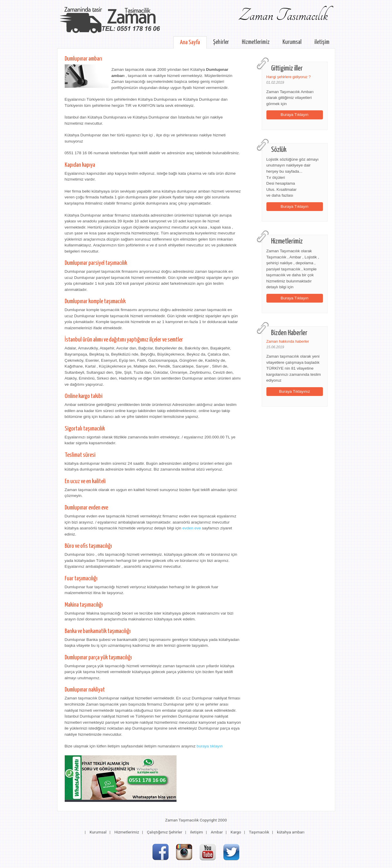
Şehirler (221, 42)
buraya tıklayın (210, 746)
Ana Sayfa (190, 42)
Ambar (217, 832)
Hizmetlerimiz (256, 42)
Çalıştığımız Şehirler (165, 832)
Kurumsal (292, 42)
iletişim (322, 42)
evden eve (192, 528)
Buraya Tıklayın (295, 115)
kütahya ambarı (291, 832)
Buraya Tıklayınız (295, 391)
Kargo (236, 832)
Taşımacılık (259, 832)
